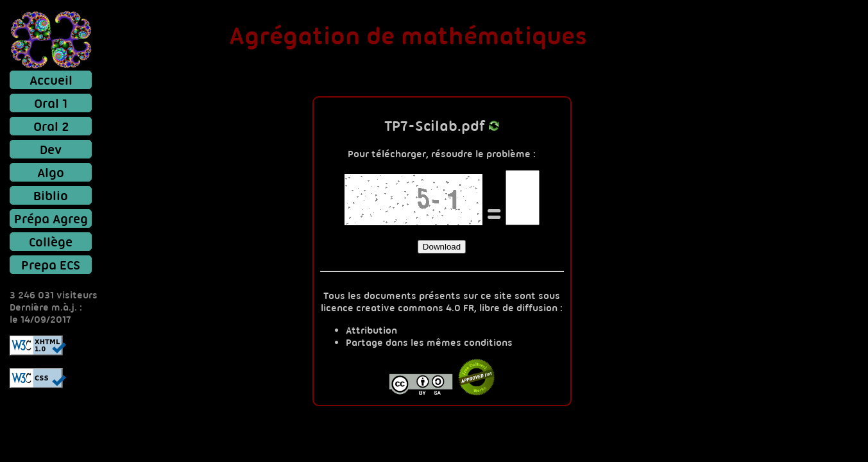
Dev (51, 149)
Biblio (51, 195)
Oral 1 (51, 103)
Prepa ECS (51, 265)
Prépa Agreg (51, 218)
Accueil (51, 80)
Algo (51, 172)
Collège (51, 242)
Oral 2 (51, 126)
